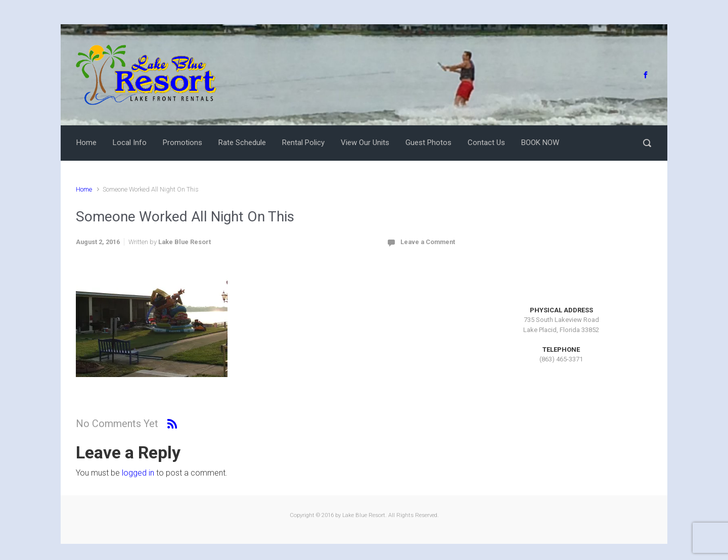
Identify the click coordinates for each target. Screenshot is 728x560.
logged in (138, 473)
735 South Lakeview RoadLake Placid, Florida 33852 (561, 325)
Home (84, 189)
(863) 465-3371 (561, 359)
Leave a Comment (428, 242)
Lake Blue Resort (185, 242)
